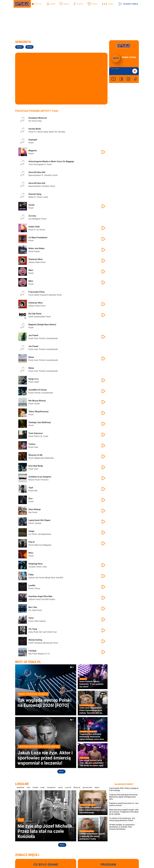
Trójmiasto (51, 788)
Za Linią (32, 216)
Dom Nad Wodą (36, 466)
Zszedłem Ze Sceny (38, 390)
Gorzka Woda (35, 129)
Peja (40, 121)
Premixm (45, 480)
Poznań (35, 788)
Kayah (37, 251)
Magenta (33, 151)
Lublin (60, 788)
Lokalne (22, 784)
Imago (31, 531)
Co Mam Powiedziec (38, 238)
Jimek (37, 404)
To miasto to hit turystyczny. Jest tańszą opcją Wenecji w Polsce (122, 819)
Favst (31, 295)
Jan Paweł (33, 335)
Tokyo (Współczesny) (38, 412)
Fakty (31, 575)
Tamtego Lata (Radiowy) (40, 422)
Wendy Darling (35, 640)
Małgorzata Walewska (44, 458)
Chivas (37, 588)
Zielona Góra (87, 788)
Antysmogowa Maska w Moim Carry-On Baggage (51, 161)
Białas (31, 197)
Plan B (31, 542)
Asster (52, 599)
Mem (31, 270)
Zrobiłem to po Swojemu (40, 477)
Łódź (28, 788)
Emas (43, 230)
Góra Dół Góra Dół (37, 172)
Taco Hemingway (36, 164)
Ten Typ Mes (60, 132)
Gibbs (36, 295)
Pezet (19, 47)
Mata (36, 545)
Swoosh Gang (35, 194)
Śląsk (43, 788)
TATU (31, 618)
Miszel (31, 480)
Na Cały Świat (35, 314)
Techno (32, 444)
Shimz (37, 436)
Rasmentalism (35, 175)
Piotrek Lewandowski (48, 338)
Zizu (31, 498)
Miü (30, 654)
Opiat (37, 382)
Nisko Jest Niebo (36, 248)
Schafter (48, 175)
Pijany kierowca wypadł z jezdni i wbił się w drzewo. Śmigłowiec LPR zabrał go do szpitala (124, 812)
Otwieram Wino (36, 259)
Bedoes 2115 (44, 654)
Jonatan (38, 523)
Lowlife (32, 585)
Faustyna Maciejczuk (43, 643)
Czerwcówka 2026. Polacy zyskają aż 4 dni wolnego (124, 789)
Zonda (31, 205)
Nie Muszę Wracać (37, 401)
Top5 (31, 488)
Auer (36, 338)
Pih (30, 121)
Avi (38, 230)
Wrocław (77, 788)
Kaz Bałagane (34, 219)
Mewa (31, 357)
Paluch (40, 132)
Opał (34, 610)
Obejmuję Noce (36, 564)
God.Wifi (59, 578)
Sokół (51, 132)
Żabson (32, 578)
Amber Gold (34, 227)
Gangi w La (33, 379)
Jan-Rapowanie (44, 534)
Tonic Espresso (36, 433)
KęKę (46, 132)
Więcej (61, 772)
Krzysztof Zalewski (48, 295)
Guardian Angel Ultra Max (40, 596)
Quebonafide (39, 317)
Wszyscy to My (35, 455)
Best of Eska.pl (28, 662)
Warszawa (21, 788)
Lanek (45, 197)
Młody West (50, 578)
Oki (37, 578)
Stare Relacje (35, 509)
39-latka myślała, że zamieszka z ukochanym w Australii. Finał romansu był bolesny (122, 827)
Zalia (36, 621)
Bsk (36, 491)
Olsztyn (68, 788)
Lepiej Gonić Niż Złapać (39, 520)
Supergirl (33, 140)
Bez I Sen (33, 607)
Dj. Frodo (44, 436)
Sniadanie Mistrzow (38, 118)
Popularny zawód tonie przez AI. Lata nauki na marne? (124, 804)
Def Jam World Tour (48, 632)
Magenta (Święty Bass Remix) (42, 325)
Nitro (31, 553)
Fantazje (32, 651)
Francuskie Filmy (37, 292)
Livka (44, 567)
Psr (30, 610)
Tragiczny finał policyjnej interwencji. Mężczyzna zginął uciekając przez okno (123, 797)
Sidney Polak (34, 262)
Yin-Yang (33, 629)
